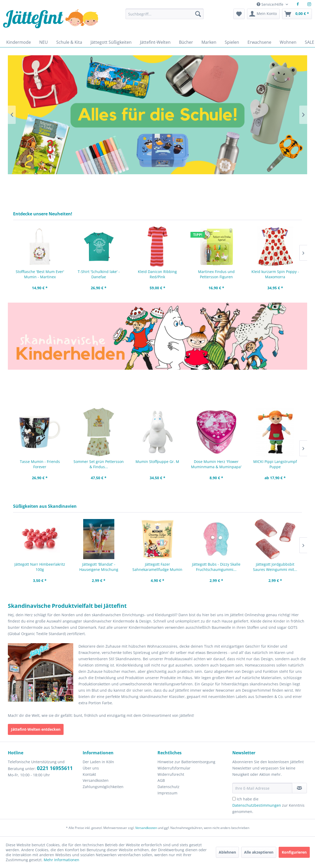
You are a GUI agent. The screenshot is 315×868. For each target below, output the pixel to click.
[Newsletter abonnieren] (299, 788)
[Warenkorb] (297, 14)
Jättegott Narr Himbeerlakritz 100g (40, 567)
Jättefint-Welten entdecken (36, 729)
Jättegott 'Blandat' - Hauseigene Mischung (99, 567)
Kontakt (89, 774)
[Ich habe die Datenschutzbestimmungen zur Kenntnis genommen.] (234, 799)
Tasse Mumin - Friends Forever (40, 464)
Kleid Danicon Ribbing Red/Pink (157, 274)
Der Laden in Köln (98, 762)
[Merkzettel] (239, 14)
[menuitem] (165, 16)
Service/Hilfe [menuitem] (271, 4)
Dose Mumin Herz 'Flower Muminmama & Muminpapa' (216, 464)
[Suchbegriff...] (165, 14)
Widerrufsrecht (171, 774)
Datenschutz (168, 787)
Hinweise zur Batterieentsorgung (186, 762)
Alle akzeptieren (259, 852)
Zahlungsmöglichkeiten (103, 787)
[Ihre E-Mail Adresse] (262, 788)
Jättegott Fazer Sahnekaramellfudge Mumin (157, 567)
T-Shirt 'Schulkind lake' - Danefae (99, 274)
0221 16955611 (55, 768)
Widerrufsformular (174, 768)
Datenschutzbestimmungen (257, 805)
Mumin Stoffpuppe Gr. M (157, 462)
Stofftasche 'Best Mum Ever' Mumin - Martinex (40, 274)
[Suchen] (198, 14)
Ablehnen (227, 852)
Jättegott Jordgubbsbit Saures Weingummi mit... (275, 567)
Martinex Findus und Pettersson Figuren (216, 274)
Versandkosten (96, 780)
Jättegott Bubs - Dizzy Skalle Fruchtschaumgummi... (216, 567)
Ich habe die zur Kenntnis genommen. (268, 805)
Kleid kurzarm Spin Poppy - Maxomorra (275, 274)
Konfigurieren (294, 852)
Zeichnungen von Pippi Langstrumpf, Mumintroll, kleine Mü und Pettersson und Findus (157, 336)
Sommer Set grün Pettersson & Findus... (99, 464)
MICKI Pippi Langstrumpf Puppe (275, 464)
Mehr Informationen (61, 860)
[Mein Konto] (263, 14)
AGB (161, 780)
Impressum (167, 793)
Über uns (91, 768)
